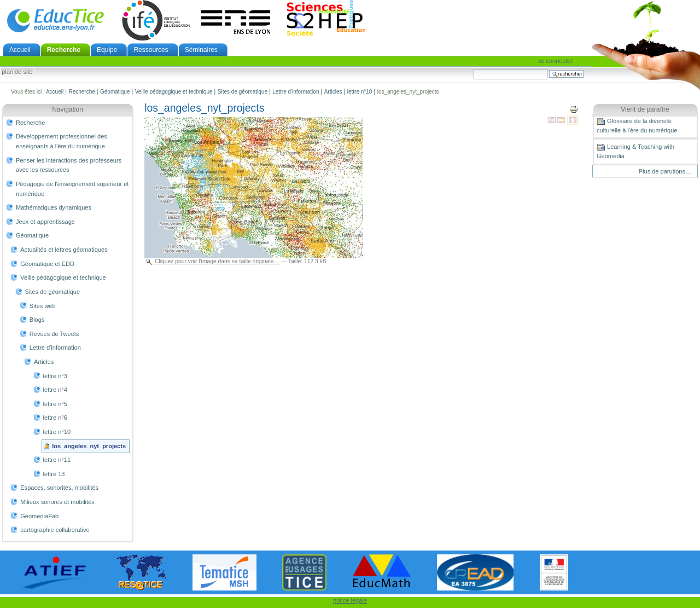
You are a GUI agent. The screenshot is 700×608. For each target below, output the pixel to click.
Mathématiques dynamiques (54, 207)
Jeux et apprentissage (45, 222)
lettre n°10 (360, 92)
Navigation (68, 109)
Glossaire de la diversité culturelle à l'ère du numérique (637, 125)
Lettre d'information (296, 92)
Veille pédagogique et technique (174, 92)
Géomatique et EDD (47, 264)
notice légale (350, 600)
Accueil (20, 50)
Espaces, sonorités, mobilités (59, 488)
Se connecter (555, 61)
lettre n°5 (55, 404)
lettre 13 (54, 474)
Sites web (43, 306)
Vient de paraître (645, 109)
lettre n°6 (55, 418)
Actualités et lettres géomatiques (64, 250)
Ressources (151, 50)
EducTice (55, 20)
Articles (333, 92)
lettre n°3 (55, 376)
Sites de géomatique (243, 92)
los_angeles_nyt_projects (89, 446)
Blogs (37, 320)
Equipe (107, 50)
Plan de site (17, 72)
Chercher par (473, 69)
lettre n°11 (57, 460)
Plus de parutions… (665, 171)
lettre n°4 (55, 390)
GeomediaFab (39, 516)
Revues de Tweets (54, 334)
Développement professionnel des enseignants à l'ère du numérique (62, 141)
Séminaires (201, 50)
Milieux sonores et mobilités (57, 502)
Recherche (64, 50)
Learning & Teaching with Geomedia (635, 151)
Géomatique (115, 92)
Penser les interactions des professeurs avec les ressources (69, 165)
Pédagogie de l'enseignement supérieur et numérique (72, 189)
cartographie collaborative (55, 530)
